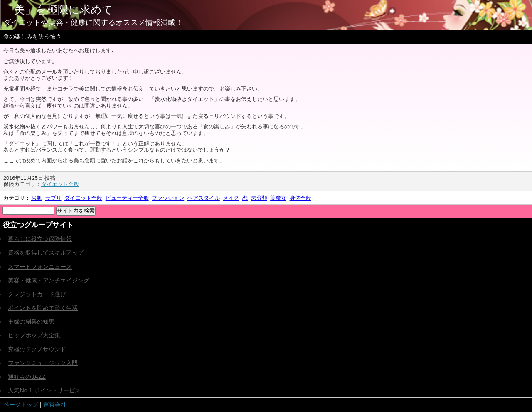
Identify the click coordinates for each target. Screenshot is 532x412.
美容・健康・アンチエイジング (49, 280)
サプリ (53, 198)
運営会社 (55, 405)
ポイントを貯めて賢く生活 (43, 308)
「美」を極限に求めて (58, 10)
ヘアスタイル (204, 198)
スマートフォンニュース (40, 267)
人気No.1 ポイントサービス (44, 390)
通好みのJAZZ (27, 377)
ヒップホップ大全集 (34, 335)
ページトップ (21, 405)
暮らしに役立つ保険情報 (40, 239)
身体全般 (300, 198)
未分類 (259, 198)
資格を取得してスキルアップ (46, 253)
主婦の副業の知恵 (31, 321)
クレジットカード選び (37, 294)
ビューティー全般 (127, 198)
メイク (231, 198)
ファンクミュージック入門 (43, 363)
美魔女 (278, 198)
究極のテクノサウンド (37, 349)
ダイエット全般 (60, 184)
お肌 (37, 198)
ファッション (168, 198)
